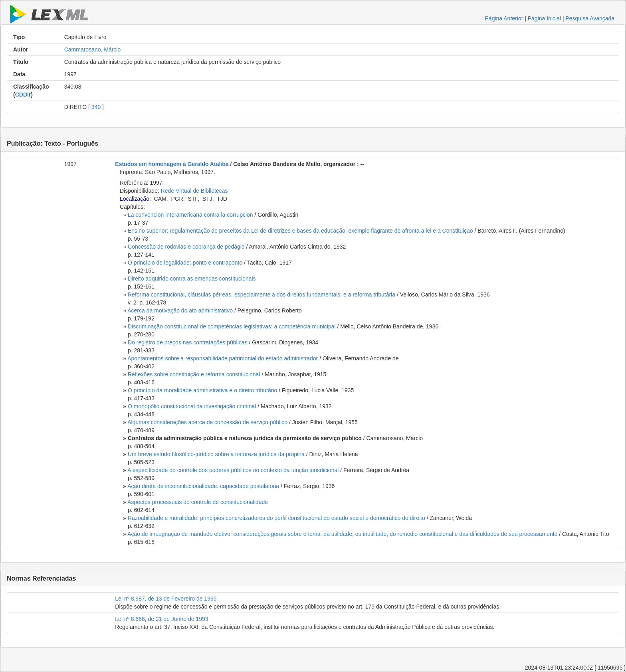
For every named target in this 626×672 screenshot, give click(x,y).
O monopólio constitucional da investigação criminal (192, 406)
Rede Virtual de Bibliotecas (194, 191)
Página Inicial (544, 18)
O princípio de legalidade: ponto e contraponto (185, 263)
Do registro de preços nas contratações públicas (188, 342)
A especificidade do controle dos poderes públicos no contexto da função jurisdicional (233, 470)
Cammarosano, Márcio (93, 49)
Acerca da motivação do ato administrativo (180, 310)
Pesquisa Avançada (590, 18)
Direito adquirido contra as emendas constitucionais (192, 279)
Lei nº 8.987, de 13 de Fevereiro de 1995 (166, 599)
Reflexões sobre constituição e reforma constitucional (194, 374)
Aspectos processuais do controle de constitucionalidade (198, 502)
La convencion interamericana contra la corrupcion (190, 215)
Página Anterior (504, 18)
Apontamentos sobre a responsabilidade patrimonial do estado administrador (223, 358)
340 (96, 107)
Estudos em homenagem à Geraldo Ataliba (172, 164)
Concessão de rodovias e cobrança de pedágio (186, 247)
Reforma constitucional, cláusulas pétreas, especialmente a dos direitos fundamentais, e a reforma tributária (261, 294)
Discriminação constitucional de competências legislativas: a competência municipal (232, 326)
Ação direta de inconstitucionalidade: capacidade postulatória (203, 486)
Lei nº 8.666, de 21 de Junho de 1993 (161, 619)
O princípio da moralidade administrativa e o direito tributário (202, 390)
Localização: (135, 199)
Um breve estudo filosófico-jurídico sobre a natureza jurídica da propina (216, 454)
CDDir (23, 95)
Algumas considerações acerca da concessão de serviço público (207, 422)
